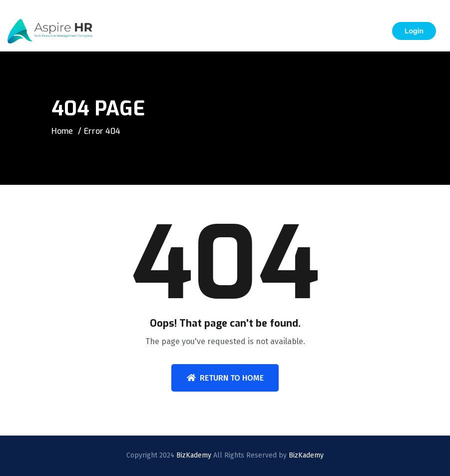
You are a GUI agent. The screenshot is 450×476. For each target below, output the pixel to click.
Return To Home (225, 378)
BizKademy (194, 455)
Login (414, 31)
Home (62, 131)
